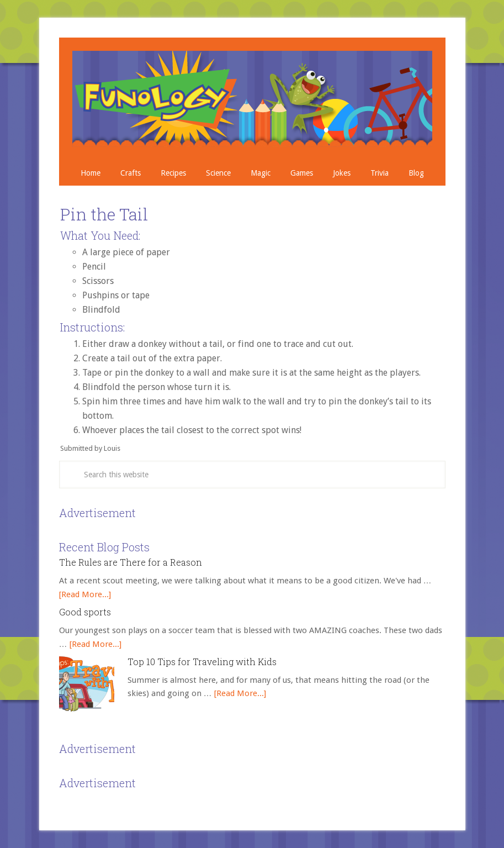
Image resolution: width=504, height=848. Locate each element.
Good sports (85, 612)
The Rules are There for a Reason (131, 562)
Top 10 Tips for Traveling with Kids (202, 662)
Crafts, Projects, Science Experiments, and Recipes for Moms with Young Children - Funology (252, 99)
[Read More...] (85, 594)
